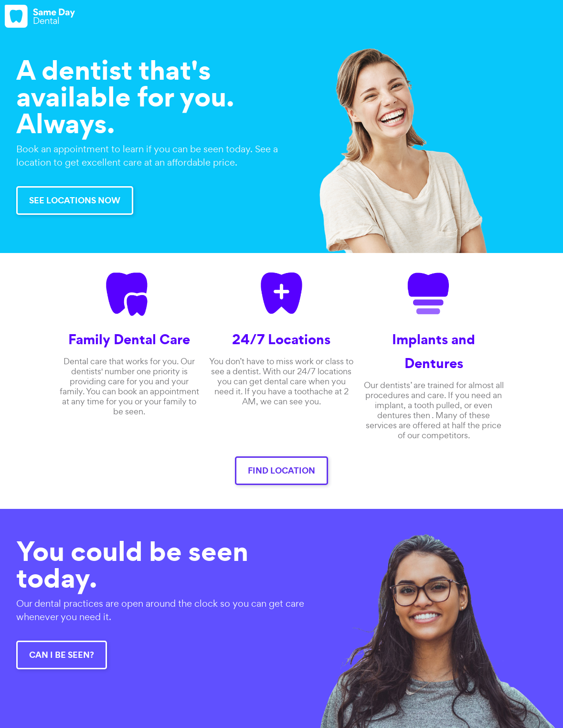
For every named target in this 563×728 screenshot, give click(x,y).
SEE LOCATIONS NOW (75, 200)
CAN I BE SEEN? (62, 655)
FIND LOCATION (281, 470)
